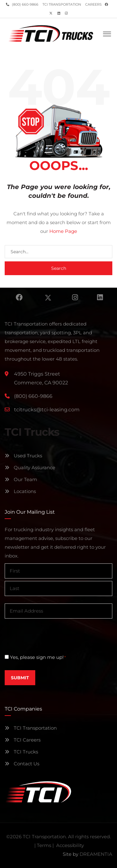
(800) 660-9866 (25, 5)
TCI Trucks (21, 752)
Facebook (19, 297)
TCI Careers (23, 740)
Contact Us (22, 764)
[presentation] (52, 636)
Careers (93, 5)
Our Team (21, 479)
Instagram (75, 297)
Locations (20, 491)
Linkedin (100, 297)
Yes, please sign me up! (38, 657)
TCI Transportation (62, 5)
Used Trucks (23, 456)
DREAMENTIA (96, 854)
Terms (44, 845)
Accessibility (70, 845)
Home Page (63, 231)
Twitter (48, 297)
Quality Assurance (30, 467)
